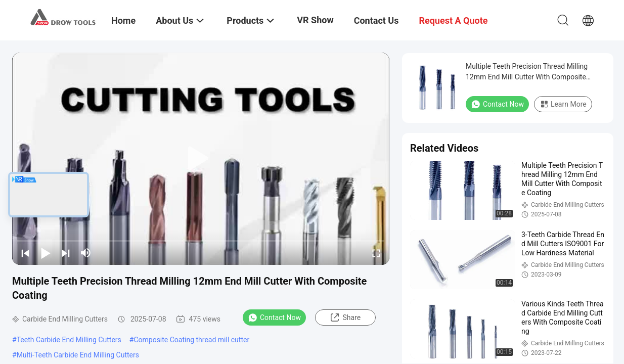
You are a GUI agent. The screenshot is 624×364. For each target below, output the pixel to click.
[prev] (25, 253)
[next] (66, 253)
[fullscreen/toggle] (376, 253)
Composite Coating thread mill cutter (191, 340)
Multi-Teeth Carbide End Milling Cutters (78, 355)
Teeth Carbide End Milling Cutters (69, 340)
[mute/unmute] (86, 253)
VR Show (315, 20)
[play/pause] (46, 253)
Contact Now (274, 317)
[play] (201, 159)
